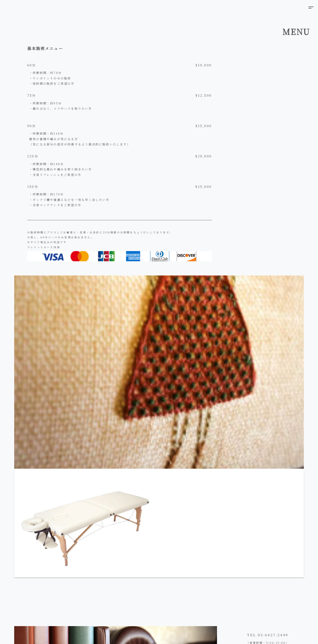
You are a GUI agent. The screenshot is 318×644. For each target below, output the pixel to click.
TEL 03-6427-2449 (268, 635)
